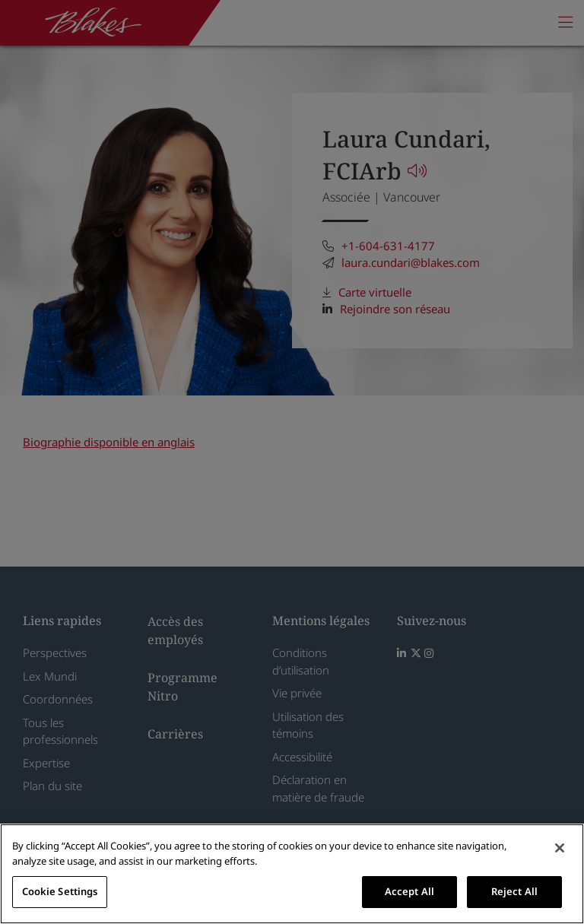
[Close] (560, 848)
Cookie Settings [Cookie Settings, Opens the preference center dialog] (60, 891)
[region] (292, 874)
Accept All (409, 891)
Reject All (514, 891)
